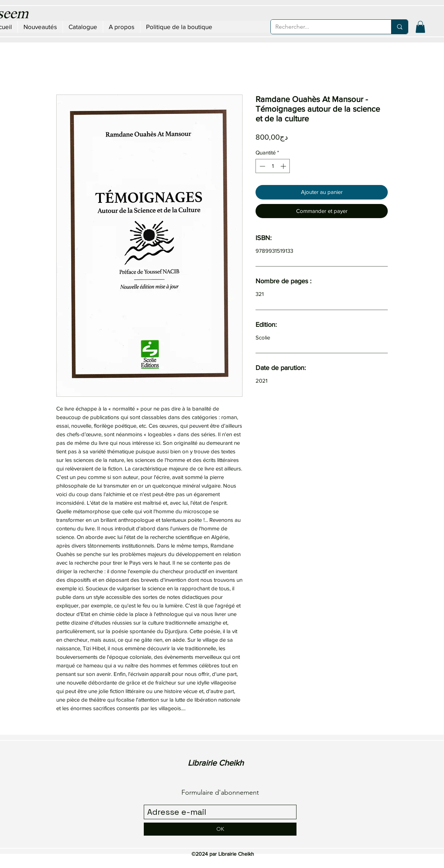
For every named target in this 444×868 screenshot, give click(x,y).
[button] (420, 27)
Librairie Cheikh (216, 763)
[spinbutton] (273, 166)
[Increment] (284, 166)
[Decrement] (262, 166)
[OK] (220, 829)
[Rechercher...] (325, 27)
